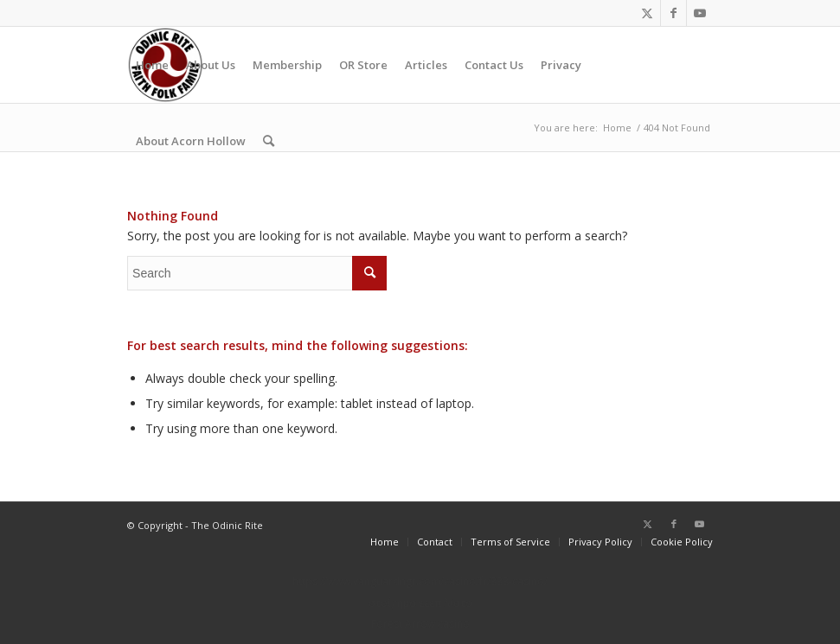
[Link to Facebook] (673, 13)
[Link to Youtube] (700, 13)
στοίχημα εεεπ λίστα (420, 603)
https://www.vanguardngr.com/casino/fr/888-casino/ (420, 581)
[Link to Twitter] (648, 13)
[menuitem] (152, 65)
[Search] (269, 141)
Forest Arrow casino (420, 624)
